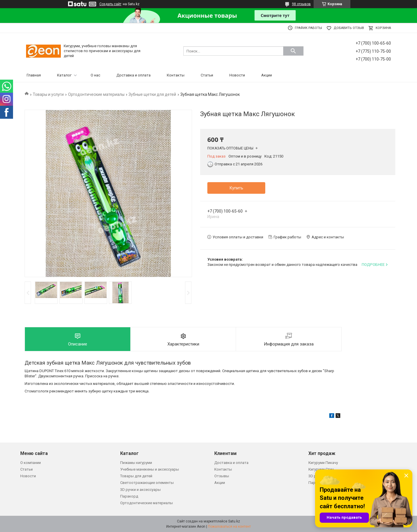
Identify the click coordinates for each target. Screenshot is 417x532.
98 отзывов (301, 4)
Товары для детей (136, 476)
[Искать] (293, 51)
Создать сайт (110, 4)
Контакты (176, 75)
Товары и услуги (48, 94)
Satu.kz (234, 521)
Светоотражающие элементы (147, 483)
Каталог (64, 75)
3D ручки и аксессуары (140, 490)
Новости (237, 75)
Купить (236, 188)
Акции (267, 75)
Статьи (207, 75)
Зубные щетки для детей (152, 94)
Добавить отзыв (349, 28)
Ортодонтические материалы (96, 94)
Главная (34, 75)
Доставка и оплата (133, 75)
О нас (95, 75)
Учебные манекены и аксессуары (150, 469)
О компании (31, 463)
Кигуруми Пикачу (323, 463)
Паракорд (129, 496)
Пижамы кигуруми (136, 463)
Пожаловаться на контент (229, 526)
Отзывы (222, 476)
